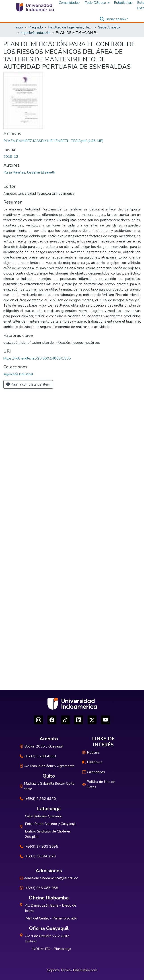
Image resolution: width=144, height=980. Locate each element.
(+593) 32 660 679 (38, 856)
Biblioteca (92, 762)
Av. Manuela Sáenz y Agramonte (47, 766)
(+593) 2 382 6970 (38, 799)
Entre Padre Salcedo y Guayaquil (50, 824)
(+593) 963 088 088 (39, 888)
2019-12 (11, 157)
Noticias (91, 752)
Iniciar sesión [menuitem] (116, 19)
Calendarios (94, 772)
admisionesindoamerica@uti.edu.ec (49, 878)
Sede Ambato (109, 27)
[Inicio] (35, 7)
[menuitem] (97, 3)
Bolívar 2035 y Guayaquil (41, 746)
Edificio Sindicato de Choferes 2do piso (48, 834)
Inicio (19, 27)
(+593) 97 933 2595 (39, 847)
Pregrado (36, 27)
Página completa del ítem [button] (28, 384)
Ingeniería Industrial (36, 33)
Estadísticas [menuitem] (123, 3)
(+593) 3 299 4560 (38, 756)
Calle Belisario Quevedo (44, 816)
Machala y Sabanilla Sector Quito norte (47, 786)
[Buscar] (102, 19)
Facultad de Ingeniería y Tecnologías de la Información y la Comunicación (70, 27)
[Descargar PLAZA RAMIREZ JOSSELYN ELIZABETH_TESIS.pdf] (53, 141)
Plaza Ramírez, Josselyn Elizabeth (29, 172)
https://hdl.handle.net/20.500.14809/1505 (37, 358)
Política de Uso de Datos (99, 784)
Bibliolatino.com (85, 970)
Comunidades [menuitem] (69, 3)
